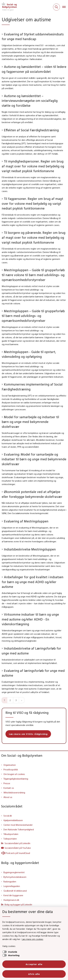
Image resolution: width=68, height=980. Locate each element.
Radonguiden (10, 881)
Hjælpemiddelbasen (13, 820)
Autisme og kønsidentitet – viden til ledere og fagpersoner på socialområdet (34, 69)
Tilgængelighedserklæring (16, 779)
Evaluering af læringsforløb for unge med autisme (33, 673)
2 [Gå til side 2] (10, 700)
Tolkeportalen (10, 839)
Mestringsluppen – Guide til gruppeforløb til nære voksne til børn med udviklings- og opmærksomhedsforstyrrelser (33, 275)
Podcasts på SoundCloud (16, 853)
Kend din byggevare (13, 895)
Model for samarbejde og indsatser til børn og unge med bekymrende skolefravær (30, 422)
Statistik (13, 952)
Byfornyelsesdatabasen (15, 877)
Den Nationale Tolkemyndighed (19, 829)
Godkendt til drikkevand (15, 891)
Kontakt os (9, 788)
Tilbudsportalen (11, 834)
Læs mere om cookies (32, 939)
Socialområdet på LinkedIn (17, 843)
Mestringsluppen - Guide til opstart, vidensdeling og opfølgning (29, 354)
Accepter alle (34, 964)
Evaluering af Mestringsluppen (26, 521)
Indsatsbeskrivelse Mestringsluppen (30, 549)
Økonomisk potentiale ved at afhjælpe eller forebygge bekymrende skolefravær (32, 494)
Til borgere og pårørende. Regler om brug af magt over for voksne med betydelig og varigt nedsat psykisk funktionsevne (34, 237)
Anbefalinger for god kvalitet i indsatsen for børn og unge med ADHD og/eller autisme (33, 582)
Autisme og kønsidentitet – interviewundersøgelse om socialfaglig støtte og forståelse (30, 101)
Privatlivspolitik (11, 769)
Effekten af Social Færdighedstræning (31, 130)
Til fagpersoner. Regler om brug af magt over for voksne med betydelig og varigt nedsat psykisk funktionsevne (32, 203)
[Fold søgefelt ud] (56, 7)
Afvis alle (34, 974)
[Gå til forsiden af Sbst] (8, 7)
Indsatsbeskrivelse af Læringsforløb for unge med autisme (31, 651)
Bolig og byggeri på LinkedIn (18, 905)
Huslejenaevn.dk (11, 900)
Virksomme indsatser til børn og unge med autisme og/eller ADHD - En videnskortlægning (30, 619)
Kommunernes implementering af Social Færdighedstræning (32, 387)
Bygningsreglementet (14, 872)
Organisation (10, 765)
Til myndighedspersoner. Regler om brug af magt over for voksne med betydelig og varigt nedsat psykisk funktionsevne (33, 166)
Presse (7, 783)
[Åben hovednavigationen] (65, 7)
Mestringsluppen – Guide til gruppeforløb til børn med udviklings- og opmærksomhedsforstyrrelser (33, 316)
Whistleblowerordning (14, 792)
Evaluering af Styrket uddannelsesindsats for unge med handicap (33, 37)
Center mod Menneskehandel (18, 825)
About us (8, 797)
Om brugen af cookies (14, 774)
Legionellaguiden (12, 886)
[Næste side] (22, 700)
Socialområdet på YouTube (18, 848)
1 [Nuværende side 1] (4, 700)
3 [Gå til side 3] (16, 700)
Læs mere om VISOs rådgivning (28, 734)
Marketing (14, 955)
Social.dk (8, 816)
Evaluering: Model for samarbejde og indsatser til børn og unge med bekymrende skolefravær (34, 459)
